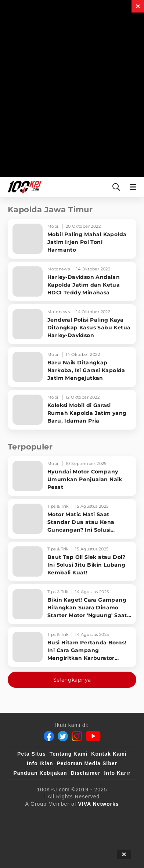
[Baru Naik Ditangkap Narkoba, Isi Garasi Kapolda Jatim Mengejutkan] (72, 367)
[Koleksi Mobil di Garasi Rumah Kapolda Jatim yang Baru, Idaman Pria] (72, 410)
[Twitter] (63, 736)
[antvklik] (33, 846)
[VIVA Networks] (99, 804)
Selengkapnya (72, 680)
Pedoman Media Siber (87, 763)
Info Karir (117, 773)
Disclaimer (86, 773)
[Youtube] (93, 736)
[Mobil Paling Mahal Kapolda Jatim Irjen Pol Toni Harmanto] (72, 239)
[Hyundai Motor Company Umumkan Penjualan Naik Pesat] (72, 476)
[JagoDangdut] (108, 846)
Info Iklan (40, 763)
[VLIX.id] (31, 831)
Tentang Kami (69, 754)
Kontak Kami (109, 754)
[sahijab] (107, 816)
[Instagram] (77, 736)
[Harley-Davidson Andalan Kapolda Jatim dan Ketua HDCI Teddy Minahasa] (72, 281)
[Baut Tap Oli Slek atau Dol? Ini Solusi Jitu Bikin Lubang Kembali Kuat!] (72, 561)
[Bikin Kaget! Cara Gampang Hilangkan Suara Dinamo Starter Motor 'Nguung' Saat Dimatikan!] (72, 604)
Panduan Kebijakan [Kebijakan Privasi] (40, 773)
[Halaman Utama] (23, 187)
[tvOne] (89, 831)
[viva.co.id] (42, 816)
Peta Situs (32, 754)
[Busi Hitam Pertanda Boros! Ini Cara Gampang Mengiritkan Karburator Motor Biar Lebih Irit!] (72, 647)
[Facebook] (49, 736)
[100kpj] (76, 816)
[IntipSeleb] (69, 846)
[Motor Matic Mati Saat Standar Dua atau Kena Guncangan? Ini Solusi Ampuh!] (72, 519)
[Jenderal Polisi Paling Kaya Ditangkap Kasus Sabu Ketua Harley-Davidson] (72, 324)
